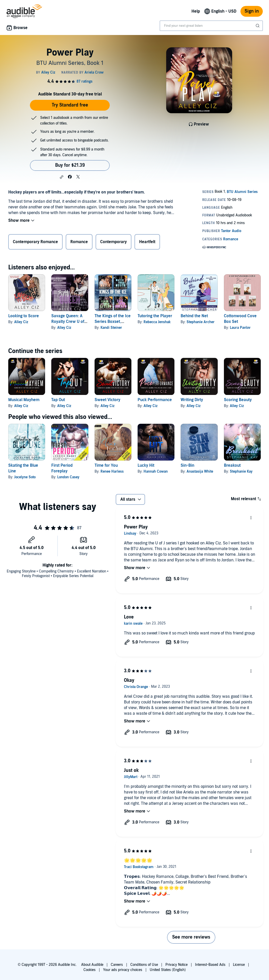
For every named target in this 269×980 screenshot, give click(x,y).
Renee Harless (112, 471)
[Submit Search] (258, 26)
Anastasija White (200, 471)
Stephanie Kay (241, 471)
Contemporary (114, 242)
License (239, 965)
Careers (117, 965)
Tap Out (58, 400)
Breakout (232, 465)
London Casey (68, 477)
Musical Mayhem (24, 400)
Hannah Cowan (156, 471)
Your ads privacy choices (123, 970)
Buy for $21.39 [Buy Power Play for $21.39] (70, 165)
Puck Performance (155, 400)
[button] (62, 177)
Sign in (252, 11)
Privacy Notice (176, 965)
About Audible (92, 965)
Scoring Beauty (238, 400)
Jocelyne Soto (25, 477)
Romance (79, 242)
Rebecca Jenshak (157, 322)
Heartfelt (147, 242)
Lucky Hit (146, 465)
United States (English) (168, 970)
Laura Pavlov (240, 328)
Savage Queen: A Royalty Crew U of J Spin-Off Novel (69, 322)
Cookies (90, 970)
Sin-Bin (187, 465)
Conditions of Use (144, 965)
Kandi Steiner (111, 328)
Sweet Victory (107, 400)
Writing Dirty (192, 400)
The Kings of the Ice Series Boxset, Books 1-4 (113, 322)
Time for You (106, 465)
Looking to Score (24, 316)
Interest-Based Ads (210, 965)
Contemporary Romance (35, 242)
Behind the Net (194, 316)
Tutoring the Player (155, 316)
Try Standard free (70, 105)
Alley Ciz (21, 322)
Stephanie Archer (201, 322)
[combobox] (211, 26)
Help (196, 11)
